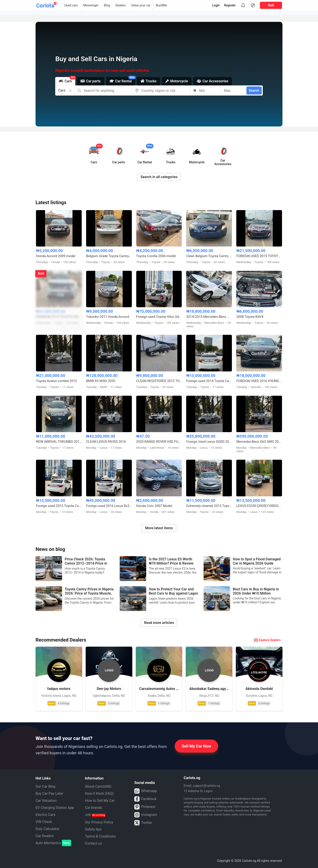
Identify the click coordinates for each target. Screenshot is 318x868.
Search (254, 90)
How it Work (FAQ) (99, 794)
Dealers (120, 5)
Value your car (141, 5)
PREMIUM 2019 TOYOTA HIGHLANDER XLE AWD (59, 317)
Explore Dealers (267, 640)
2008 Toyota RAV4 (250, 317)
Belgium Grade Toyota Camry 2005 (109, 256)
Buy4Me (162, 5)
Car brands (94, 808)
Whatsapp (146, 791)
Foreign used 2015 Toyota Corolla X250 (59, 506)
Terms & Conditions (100, 836)
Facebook (145, 799)
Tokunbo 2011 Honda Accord (108, 317)
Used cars (71, 5)
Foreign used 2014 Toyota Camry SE (209, 381)
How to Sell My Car (100, 801)
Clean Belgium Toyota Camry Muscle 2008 (209, 256)
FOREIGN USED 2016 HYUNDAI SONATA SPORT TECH (259, 381)
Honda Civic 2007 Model (154, 506)
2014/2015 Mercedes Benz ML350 (209, 317)
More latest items (159, 528)
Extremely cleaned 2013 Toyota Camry (209, 506)
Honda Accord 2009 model (56, 256)
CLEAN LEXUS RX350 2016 (106, 442)
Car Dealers (45, 836)
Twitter (143, 823)
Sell (271, 5)
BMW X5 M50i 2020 (101, 381)
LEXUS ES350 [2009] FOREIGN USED (259, 506)
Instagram (146, 815)
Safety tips (93, 829)
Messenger (91, 5)
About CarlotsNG (98, 786)
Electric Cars (45, 815)
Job (95, 815)
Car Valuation (46, 801)
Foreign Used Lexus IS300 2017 (209, 442)
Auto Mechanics (53, 843)
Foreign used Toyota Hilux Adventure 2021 (159, 317)
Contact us (94, 843)
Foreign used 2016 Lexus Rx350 (109, 506)
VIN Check (44, 822)
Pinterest (145, 807)
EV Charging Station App (55, 808)
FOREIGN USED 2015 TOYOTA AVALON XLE (259, 256)
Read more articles (159, 623)
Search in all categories (159, 177)
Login (216, 5)
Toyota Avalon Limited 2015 (56, 381)
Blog (107, 5)
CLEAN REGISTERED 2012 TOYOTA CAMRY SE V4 (159, 381)
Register (230, 5)
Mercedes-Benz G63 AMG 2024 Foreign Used (259, 442)
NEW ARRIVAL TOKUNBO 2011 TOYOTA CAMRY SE (59, 442)
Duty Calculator (48, 829)
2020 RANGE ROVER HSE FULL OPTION (159, 442)
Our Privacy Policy (99, 822)
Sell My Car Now (196, 746)
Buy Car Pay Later (49, 794)
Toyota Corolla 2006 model (156, 256)
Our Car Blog (45, 786)
